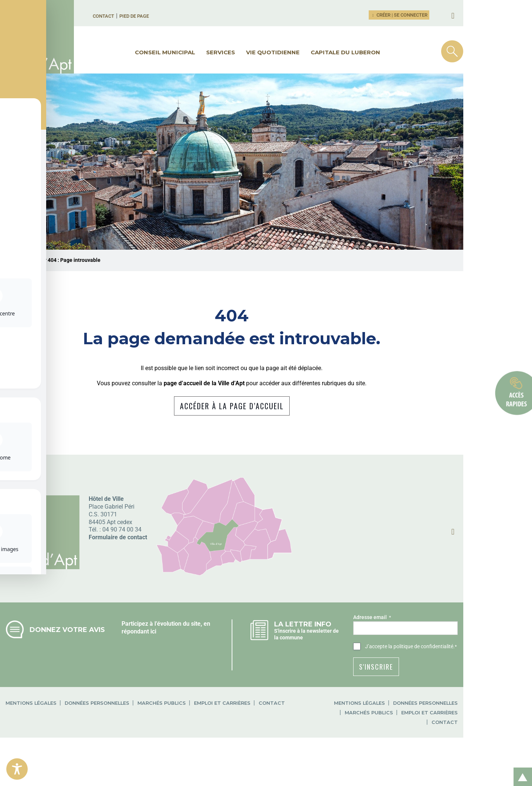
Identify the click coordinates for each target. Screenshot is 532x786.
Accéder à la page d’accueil (266, 432)
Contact (135, 16)
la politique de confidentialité (459, 673)
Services (255, 52)
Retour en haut (520, 769)
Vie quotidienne (307, 52)
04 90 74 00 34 (148, 556)
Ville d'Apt (39, 286)
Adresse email (410, 644)
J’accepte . (449, 673)
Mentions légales (57, 729)
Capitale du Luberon (380, 52)
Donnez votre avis (93, 656)
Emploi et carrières (248, 729)
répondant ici (169, 658)
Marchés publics (187, 729)
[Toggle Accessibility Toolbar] (17, 769)
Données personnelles (123, 729)
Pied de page (166, 16)
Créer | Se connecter (442, 15)
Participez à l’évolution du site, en (196, 650)
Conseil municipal (199, 52)
